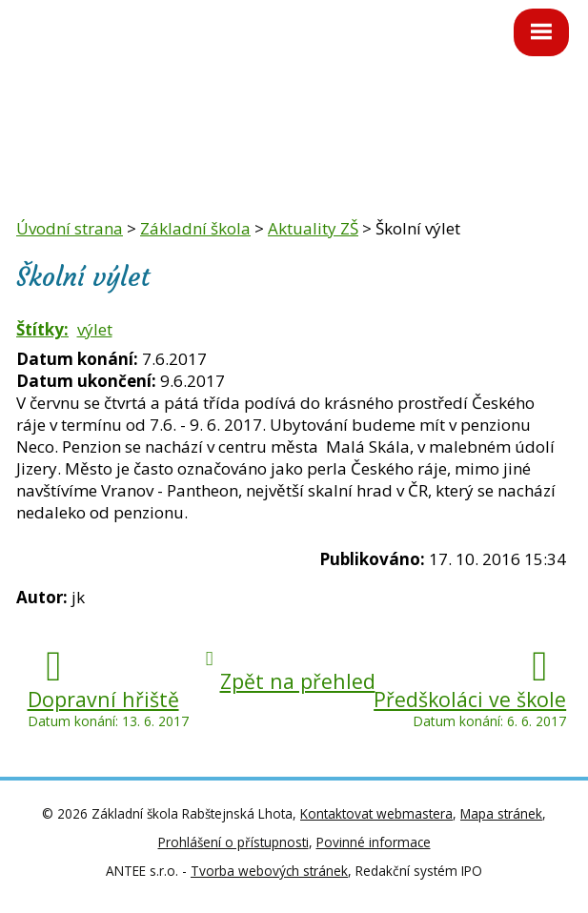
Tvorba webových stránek (269, 871)
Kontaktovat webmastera (376, 813)
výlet (95, 329)
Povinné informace (374, 842)
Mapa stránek (501, 813)
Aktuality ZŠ (313, 228)
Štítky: (42, 329)
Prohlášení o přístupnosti (233, 842)
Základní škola (195, 228)
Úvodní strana (70, 228)
